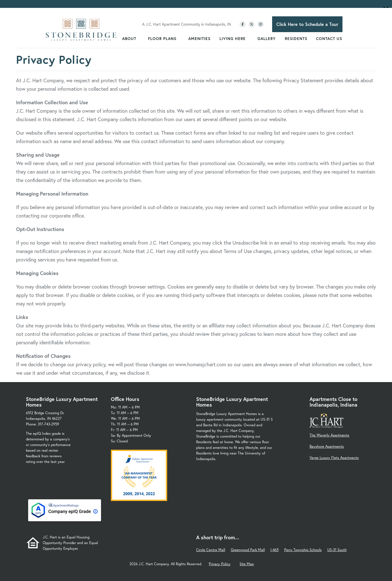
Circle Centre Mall (211, 550)
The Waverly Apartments (329, 435)
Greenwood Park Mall (248, 550)
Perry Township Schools (303, 550)
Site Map (247, 564)
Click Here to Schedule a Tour (307, 24)
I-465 (275, 550)
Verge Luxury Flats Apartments (334, 458)
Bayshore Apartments (327, 446)
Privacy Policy (220, 564)
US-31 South (337, 550)
